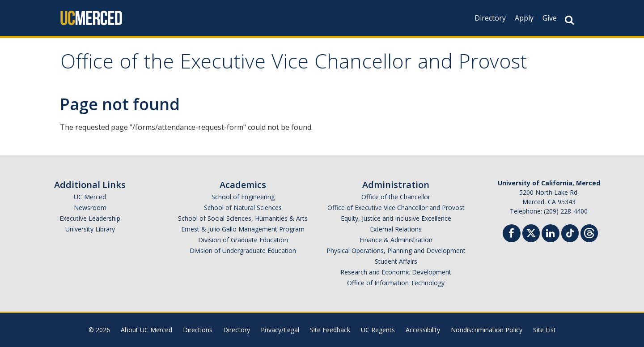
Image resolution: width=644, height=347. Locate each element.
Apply (524, 18)
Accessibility (423, 330)
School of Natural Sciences (243, 208)
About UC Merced (146, 330)
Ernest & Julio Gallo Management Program (243, 229)
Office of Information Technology (396, 283)
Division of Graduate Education (243, 240)
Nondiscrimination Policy (487, 330)
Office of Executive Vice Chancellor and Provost (396, 208)
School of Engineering (243, 197)
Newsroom (90, 208)
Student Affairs (396, 261)
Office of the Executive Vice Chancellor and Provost (294, 64)
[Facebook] (512, 234)
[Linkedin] (551, 234)
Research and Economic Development (396, 272)
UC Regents (378, 330)
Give (550, 18)
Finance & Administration (396, 240)
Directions (198, 330)
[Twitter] (531, 232)
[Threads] (589, 232)
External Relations (396, 229)
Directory (490, 18)
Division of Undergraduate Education (243, 251)
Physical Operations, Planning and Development (396, 251)
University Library (90, 229)
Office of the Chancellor (396, 197)
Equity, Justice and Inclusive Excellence (396, 218)
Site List (544, 330)
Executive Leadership (90, 218)
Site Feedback (330, 330)
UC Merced (90, 197)
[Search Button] (569, 20)
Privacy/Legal (280, 330)
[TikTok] (570, 232)
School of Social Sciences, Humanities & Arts (243, 218)
